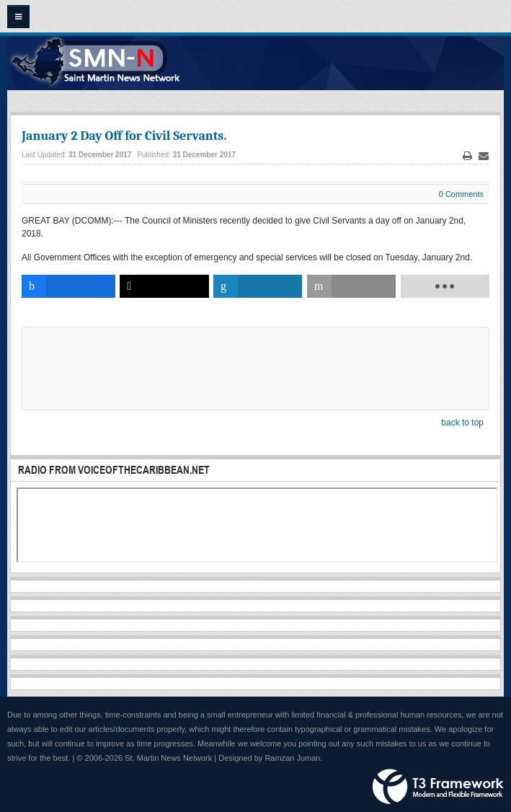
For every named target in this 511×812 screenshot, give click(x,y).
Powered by (438, 787)
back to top (462, 423)
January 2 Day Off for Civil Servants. (124, 136)
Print (468, 156)
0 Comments (461, 194)
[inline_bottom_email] (351, 286)
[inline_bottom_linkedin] (258, 286)
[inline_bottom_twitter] (164, 286)
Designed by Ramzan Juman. (270, 758)
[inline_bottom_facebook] (68, 286)
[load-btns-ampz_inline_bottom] (445, 286)
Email (484, 156)
